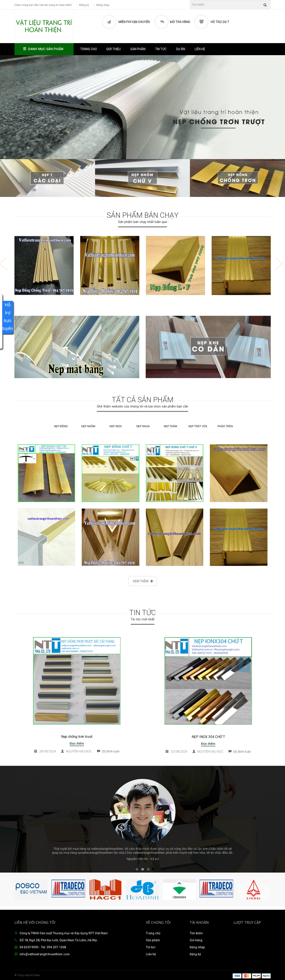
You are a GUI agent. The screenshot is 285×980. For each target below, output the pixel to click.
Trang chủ (89, 49)
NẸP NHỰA (143, 612)
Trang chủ (153, 933)
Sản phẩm (138, 49)
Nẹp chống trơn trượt (77, 737)
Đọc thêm (77, 743)
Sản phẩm (153, 940)
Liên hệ (200, 49)
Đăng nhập (197, 947)
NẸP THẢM (171, 612)
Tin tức (151, 947)
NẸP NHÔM (88, 612)
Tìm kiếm (196, 933)
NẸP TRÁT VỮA (198, 612)
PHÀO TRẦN (225, 612)
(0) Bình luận (108, 751)
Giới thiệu (113, 49)
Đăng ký (195, 954)
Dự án (181, 49)
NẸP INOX (116, 612)
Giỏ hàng (196, 940)
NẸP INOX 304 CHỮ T (208, 737)
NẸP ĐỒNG (61, 612)
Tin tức (161, 49)
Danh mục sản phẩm (44, 49)
